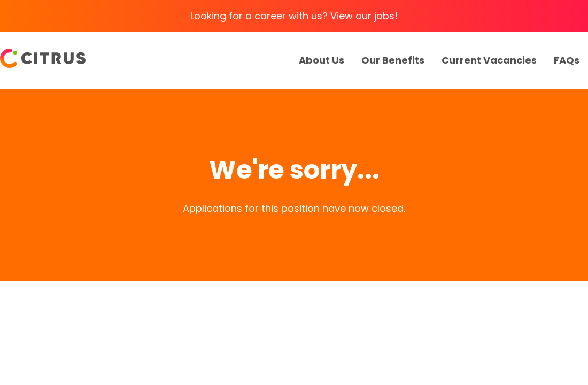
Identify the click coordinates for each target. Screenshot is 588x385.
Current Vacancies (489, 60)
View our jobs (362, 16)
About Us (322, 60)
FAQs (567, 60)
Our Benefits (393, 60)
